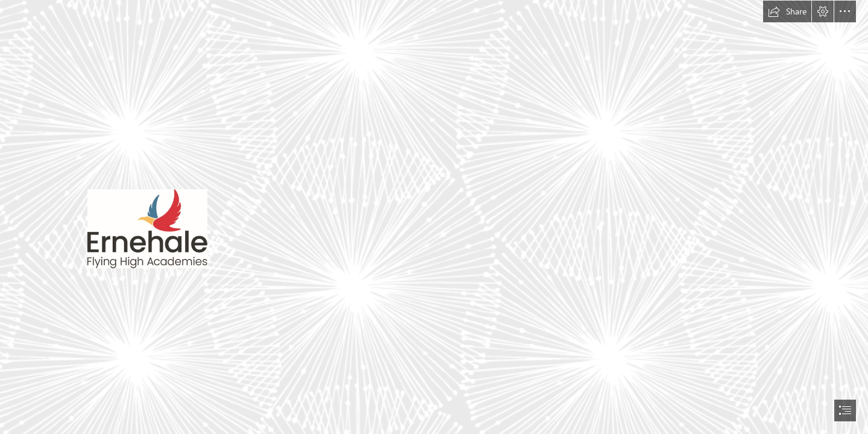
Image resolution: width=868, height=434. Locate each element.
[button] (787, 11)
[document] (434, 217)
